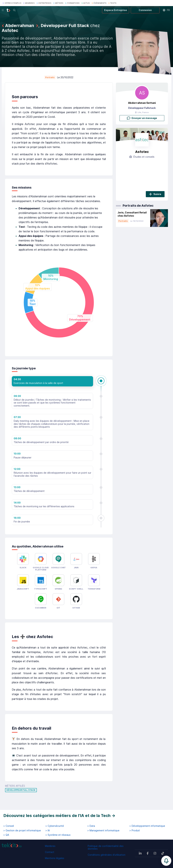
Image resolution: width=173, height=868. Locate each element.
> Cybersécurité (55, 826)
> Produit (135, 830)
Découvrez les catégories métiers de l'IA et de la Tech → (59, 816)
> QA (6, 835)
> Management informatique (103, 830)
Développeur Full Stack (21, 790)
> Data (91, 826)
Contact (50, 852)
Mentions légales (55, 858)
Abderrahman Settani (142, 103)
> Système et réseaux (58, 835)
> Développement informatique (147, 826)
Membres (50, 846)
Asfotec (142, 152)
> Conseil (9, 826)
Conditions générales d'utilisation (107, 855)
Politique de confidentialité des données (106, 847)
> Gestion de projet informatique (22, 830)
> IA (48, 830)
